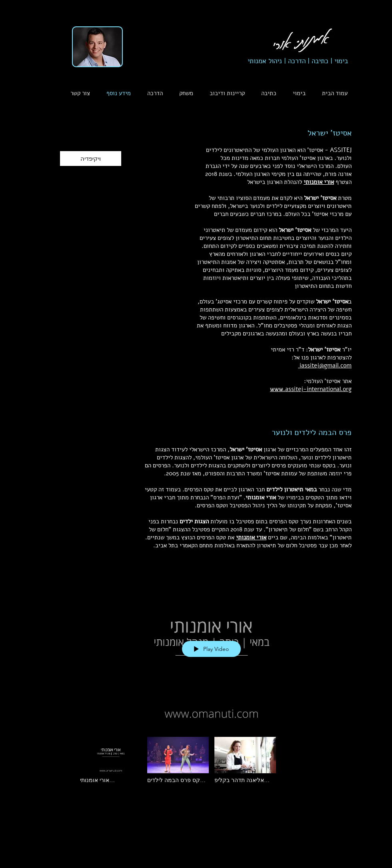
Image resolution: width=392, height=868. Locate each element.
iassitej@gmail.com (325, 365)
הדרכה (297, 61)
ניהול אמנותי (267, 61)
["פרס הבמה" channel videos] (212, 762)
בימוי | (338, 61)
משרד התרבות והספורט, (231, 473)
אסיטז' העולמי (323, 381)
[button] (153, 93)
